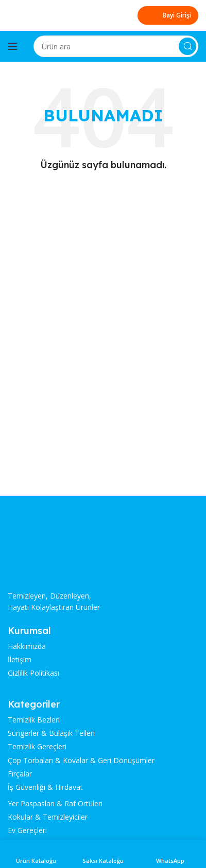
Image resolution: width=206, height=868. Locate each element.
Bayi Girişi (168, 16)
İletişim (20, 660)
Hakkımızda (27, 646)
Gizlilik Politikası (33, 673)
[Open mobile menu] (13, 46)
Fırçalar (20, 774)
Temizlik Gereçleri (37, 747)
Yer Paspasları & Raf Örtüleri (55, 804)
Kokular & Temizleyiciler (48, 817)
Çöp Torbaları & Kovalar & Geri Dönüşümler (81, 761)
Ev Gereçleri (27, 830)
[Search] (116, 46)
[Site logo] (46, 14)
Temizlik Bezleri (34, 720)
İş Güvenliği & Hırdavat (45, 787)
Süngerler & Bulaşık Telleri (51, 733)
